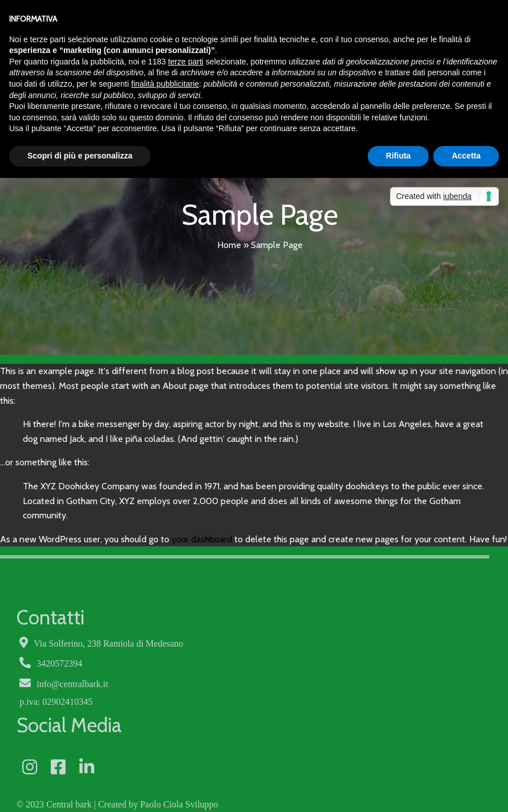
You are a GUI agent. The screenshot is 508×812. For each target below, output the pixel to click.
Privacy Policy (118, 774)
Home (229, 244)
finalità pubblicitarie (165, 84)
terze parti (186, 62)
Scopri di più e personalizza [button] (80, 156)
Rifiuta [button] (399, 156)
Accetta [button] (466, 156)
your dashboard (202, 539)
